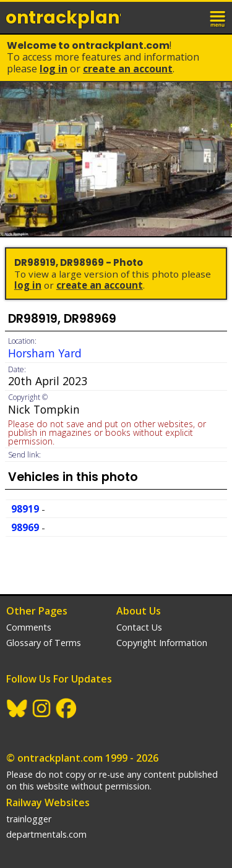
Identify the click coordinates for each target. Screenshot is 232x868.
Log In (54, 69)
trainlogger (29, 819)
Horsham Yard (45, 353)
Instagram (42, 708)
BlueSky (17, 708)
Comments (29, 627)
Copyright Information (162, 643)
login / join (191, 17)
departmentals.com (46, 834)
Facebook (67, 708)
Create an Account (128, 69)
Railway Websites (48, 802)
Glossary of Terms (44, 643)
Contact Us (139, 627)
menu (218, 17)
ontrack (63, 18)
